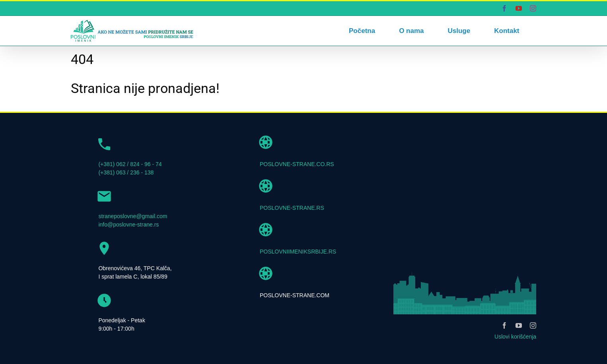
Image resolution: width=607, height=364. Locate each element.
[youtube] (519, 325)
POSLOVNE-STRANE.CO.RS (297, 164)
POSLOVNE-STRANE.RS (292, 208)
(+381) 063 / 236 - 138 (126, 172)
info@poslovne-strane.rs (128, 225)
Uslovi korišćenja (515, 337)
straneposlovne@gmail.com (133, 216)
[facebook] (504, 325)
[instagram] (533, 325)
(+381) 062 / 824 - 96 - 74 (130, 164)
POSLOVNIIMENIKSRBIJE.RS (298, 252)
